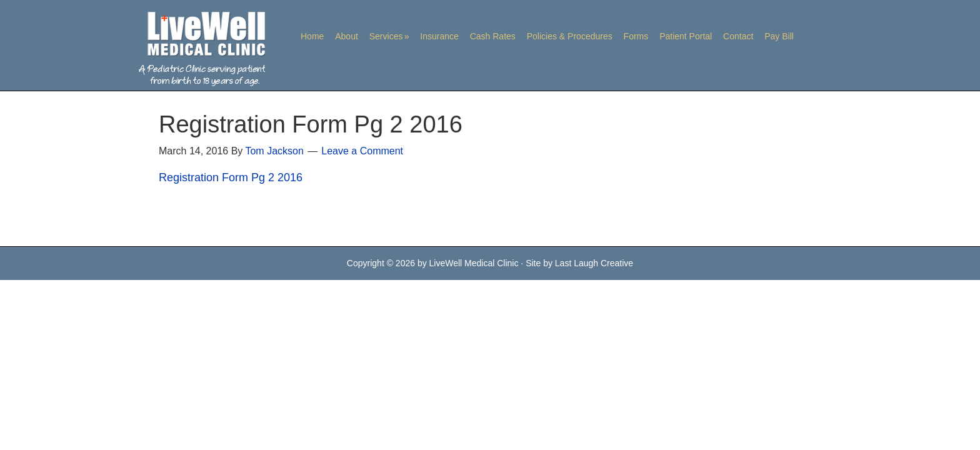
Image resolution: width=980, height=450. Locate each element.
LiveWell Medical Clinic (199, 48)
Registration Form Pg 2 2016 (231, 177)
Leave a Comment (362, 151)
